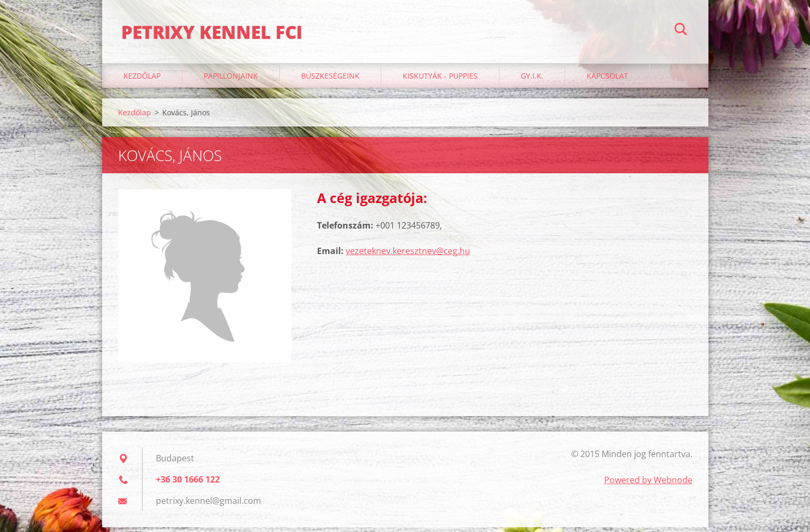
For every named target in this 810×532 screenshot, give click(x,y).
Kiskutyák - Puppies (440, 81)
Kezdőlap (142, 81)
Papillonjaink (231, 81)
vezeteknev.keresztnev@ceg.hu (408, 256)
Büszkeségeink (330, 81)
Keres (681, 31)
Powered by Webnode (648, 485)
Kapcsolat (607, 81)
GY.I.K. (532, 81)
